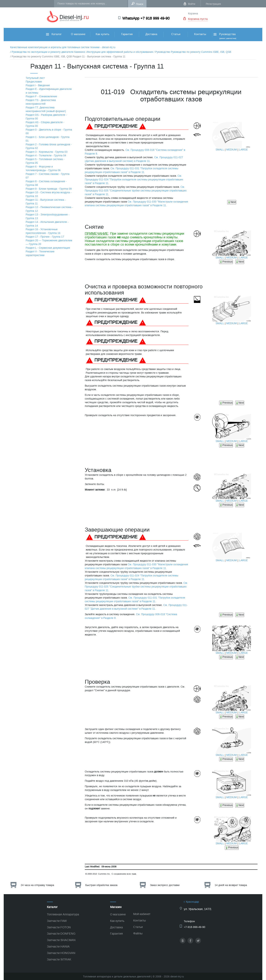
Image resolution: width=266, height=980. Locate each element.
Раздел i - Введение (38, 85)
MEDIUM (232, 150)
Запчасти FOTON (59, 927)
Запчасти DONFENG (61, 934)
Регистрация (213, 4)
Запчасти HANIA (58, 946)
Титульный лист (35, 78)
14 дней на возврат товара (231, 885)
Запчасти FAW (57, 921)
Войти (192, 4)
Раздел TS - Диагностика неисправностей (41, 102)
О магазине (78, 34)
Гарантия (127, 34)
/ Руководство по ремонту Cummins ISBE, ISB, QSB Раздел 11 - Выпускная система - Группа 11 (68, 57)
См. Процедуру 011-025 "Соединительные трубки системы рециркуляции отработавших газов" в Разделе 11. (136, 191)
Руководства (225, 36)
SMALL (220, 150)
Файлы (138, 933)
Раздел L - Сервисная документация (48, 248)
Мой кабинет (142, 914)
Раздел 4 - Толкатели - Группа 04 (46, 156)
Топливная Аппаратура (63, 914)
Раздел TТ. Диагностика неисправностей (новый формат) (46, 109)
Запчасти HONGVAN (61, 953)
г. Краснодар (191, 902)
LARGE (243, 150)
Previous (226, 262)
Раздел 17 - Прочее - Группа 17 (45, 237)
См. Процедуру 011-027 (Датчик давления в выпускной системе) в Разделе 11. (134, 159)
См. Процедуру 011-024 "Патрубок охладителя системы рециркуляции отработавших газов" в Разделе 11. (134, 180)
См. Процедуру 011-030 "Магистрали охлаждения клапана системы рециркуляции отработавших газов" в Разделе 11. (136, 204)
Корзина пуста (198, 19)
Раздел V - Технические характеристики (40, 253)
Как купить (103, 34)
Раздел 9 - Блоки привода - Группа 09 (49, 189)
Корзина (193, 14)
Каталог (54, 34)
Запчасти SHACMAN (61, 940)
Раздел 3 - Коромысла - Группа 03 (47, 152)
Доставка (151, 34)
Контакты (200, 34)
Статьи (176, 34)
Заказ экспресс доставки (165, 885)
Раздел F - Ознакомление (41, 96)
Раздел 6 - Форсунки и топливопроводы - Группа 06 (43, 168)
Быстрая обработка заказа (101, 885)
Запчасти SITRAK (59, 959)
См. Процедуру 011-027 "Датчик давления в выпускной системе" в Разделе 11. (136, 607)
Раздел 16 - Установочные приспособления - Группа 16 (43, 231)
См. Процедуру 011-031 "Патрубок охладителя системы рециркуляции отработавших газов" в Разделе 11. (132, 170)
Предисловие (34, 82)
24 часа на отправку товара (37, 885)
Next (232, 202)
